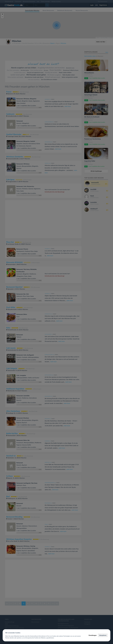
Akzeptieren (103, 635)
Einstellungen (93, 635)
